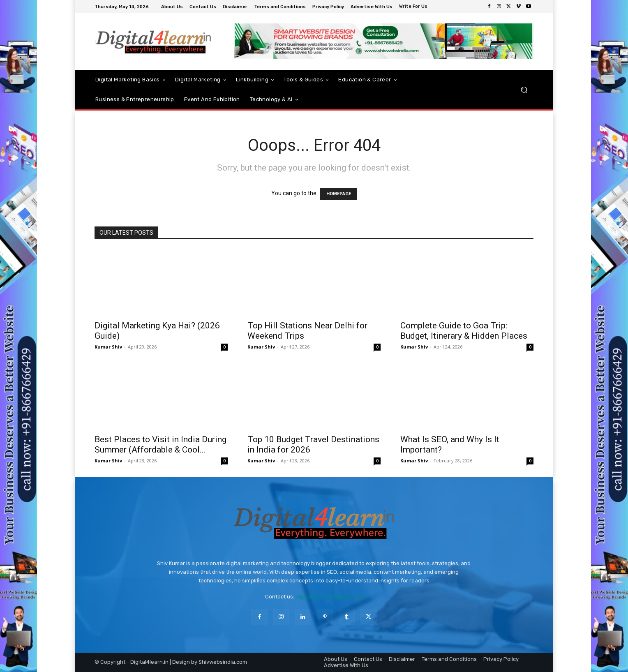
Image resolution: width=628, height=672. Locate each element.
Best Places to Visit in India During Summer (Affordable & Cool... (160, 445)
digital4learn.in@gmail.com (329, 597)
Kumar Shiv (108, 347)
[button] (524, 90)
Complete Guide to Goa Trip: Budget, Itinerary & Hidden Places (464, 331)
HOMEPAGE (339, 194)
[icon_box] (414, 7)
